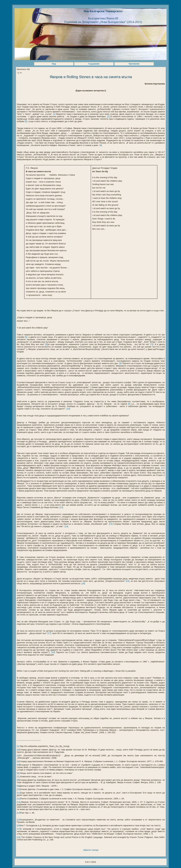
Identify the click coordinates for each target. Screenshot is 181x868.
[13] (110, 524)
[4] (101, 145)
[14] (66, 526)
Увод (54, 64)
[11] (163, 468)
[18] (53, 652)
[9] (129, 404)
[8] (120, 363)
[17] (49, 633)
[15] (127, 581)
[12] (61, 507)
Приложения (134, 64)
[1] (54, 114)
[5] (26, 337)
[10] (68, 409)
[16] (83, 583)
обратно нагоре (91, 850)
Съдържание (94, 64)
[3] (26, 121)
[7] (151, 344)
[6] (46, 344)
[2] (108, 116)
